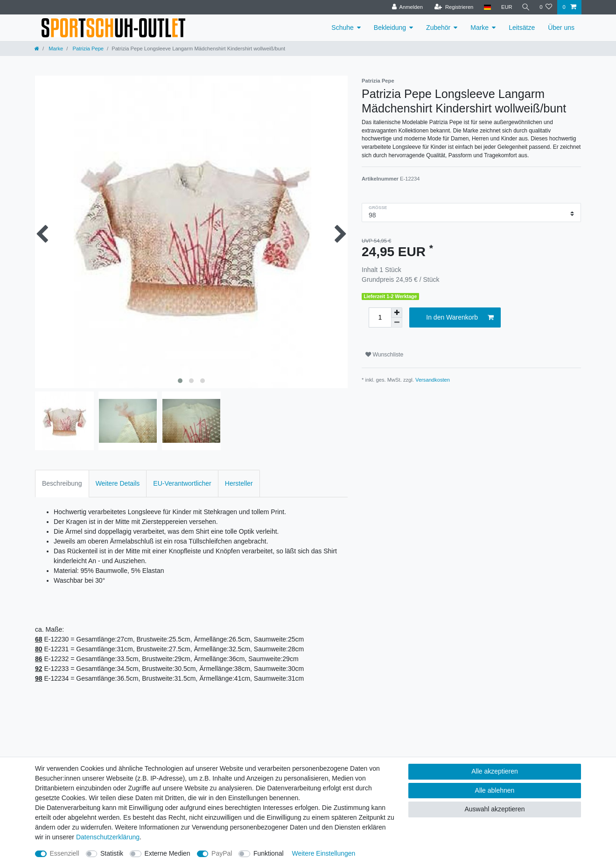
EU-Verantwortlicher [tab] (182, 483)
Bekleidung (390, 28)
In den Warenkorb (460, 318)
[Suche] (525, 7)
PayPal (222, 853)
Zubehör (438, 28)
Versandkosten (433, 380)
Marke (479, 28)
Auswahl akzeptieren (494, 809)
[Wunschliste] (546, 7)
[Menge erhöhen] (397, 313)
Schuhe (342, 28)
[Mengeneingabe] (380, 317)
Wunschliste (384, 355)
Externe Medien (168, 853)
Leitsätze (522, 28)
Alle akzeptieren (495, 771)
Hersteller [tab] (239, 483)
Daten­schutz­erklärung (108, 837)
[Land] (486, 7)
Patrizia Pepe (87, 49)
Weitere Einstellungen (323, 853)
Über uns (561, 28)
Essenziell (65, 853)
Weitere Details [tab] (118, 483)
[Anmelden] (406, 7)
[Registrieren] (452, 7)
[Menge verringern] (397, 323)
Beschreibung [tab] (62, 483)
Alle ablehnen (495, 790)
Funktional (269, 853)
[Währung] (505, 7)
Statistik (112, 853)
